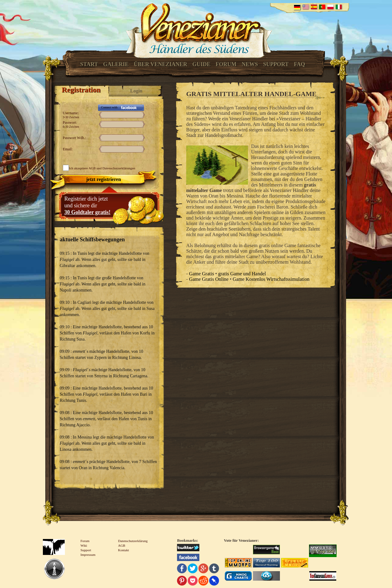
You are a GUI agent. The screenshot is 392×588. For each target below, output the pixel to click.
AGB (92, 168)
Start (89, 64)
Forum (226, 64)
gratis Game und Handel (242, 274)
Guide (201, 64)
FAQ (300, 64)
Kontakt (124, 550)
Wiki (84, 545)
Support (276, 64)
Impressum (88, 555)
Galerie (116, 64)
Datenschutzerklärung (133, 541)
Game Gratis (201, 274)
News (250, 64)
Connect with (109, 107)
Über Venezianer (160, 64)
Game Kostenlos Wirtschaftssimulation (271, 279)
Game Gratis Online (209, 279)
